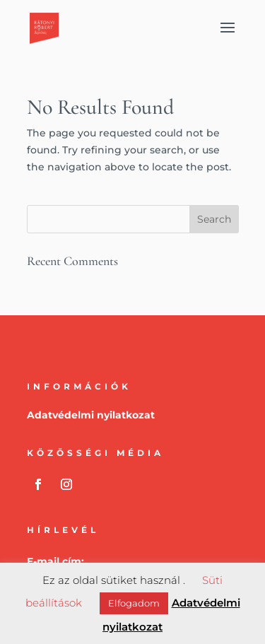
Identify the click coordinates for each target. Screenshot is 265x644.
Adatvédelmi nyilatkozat (91, 415)
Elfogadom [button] (134, 603)
